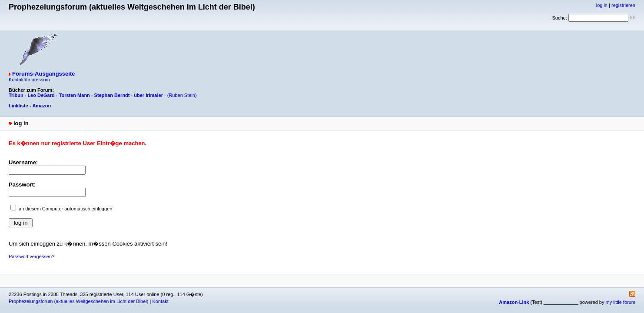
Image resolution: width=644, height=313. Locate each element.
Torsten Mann (75, 95)
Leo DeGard (41, 95)
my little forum (621, 302)
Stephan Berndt (112, 95)
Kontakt (160, 301)
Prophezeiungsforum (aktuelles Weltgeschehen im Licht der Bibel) (78, 301)
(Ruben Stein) (182, 95)
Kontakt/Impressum (29, 80)
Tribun (16, 95)
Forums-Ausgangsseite (43, 74)
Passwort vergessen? (32, 256)
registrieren (623, 5)
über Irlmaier (148, 95)
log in (602, 5)
